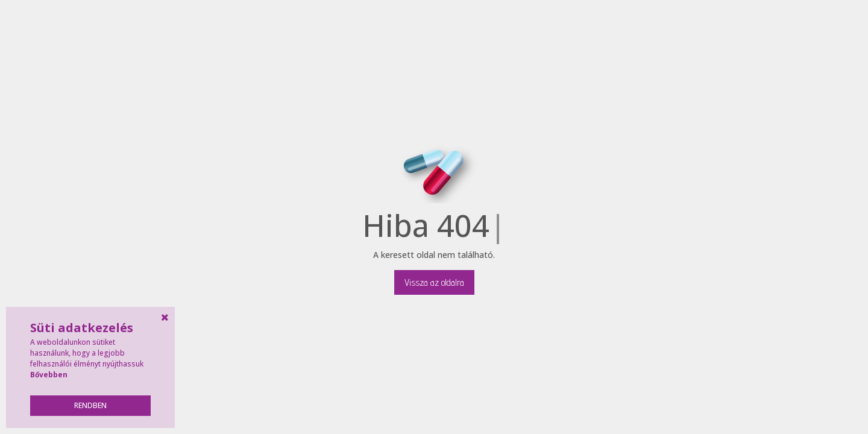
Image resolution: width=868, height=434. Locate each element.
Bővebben (49, 375)
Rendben (90, 405)
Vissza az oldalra (434, 282)
